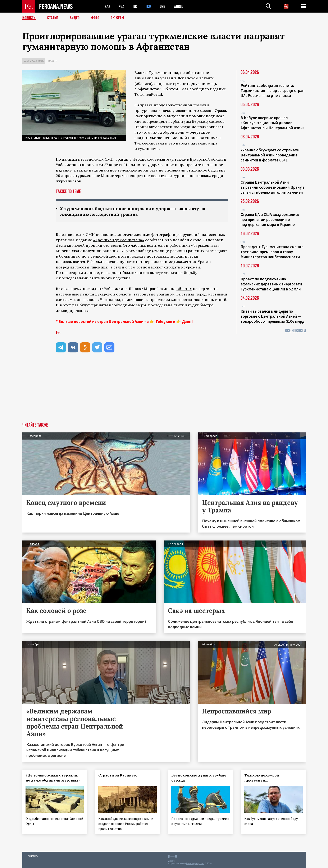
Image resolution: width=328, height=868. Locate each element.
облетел (184, 289)
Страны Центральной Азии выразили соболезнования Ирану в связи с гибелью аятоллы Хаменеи (273, 187)
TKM (148, 6)
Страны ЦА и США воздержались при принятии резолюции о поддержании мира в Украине (270, 219)
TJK (135, 6)
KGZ (121, 6)
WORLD (178, 6)
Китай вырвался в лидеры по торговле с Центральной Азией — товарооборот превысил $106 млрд (273, 316)
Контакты (33, 856)
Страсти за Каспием (118, 775)
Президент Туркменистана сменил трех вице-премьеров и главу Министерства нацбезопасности (272, 252)
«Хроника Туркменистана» (119, 240)
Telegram (164, 321)
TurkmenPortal (148, 94)
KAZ (108, 6)
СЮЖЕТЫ (118, 18)
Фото (95, 18)
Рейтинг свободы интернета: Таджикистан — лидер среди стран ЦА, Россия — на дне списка (273, 90)
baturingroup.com (195, 863)
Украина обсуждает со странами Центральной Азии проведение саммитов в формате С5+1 (270, 155)
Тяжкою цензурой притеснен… (262, 778)
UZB (163, 6)
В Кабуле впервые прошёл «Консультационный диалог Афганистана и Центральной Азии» (272, 123)
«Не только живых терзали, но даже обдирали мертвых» (53, 778)
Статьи (53, 18)
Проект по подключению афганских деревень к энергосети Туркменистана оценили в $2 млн (271, 284)
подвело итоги (158, 176)
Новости (29, 18)
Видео (75, 18)
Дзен (187, 321)
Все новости (295, 331)
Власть (53, 61)
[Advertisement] (164, 391)
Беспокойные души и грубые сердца (199, 778)
